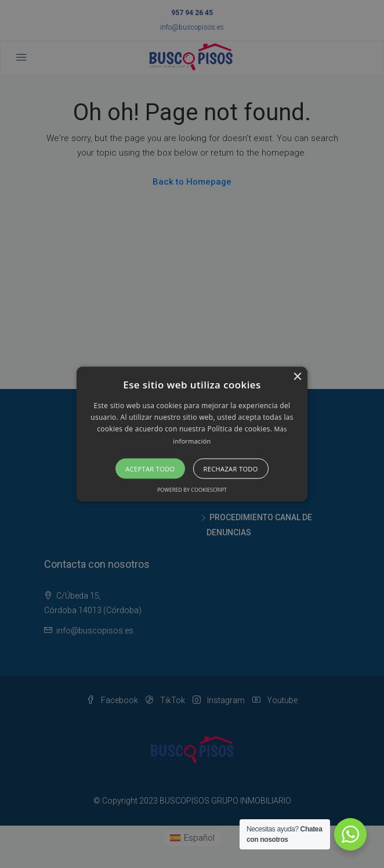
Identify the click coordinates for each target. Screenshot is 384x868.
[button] (192, 434)
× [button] (297, 377)
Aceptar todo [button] (150, 469)
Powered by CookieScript (192, 490)
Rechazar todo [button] (231, 469)
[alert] (192, 434)
